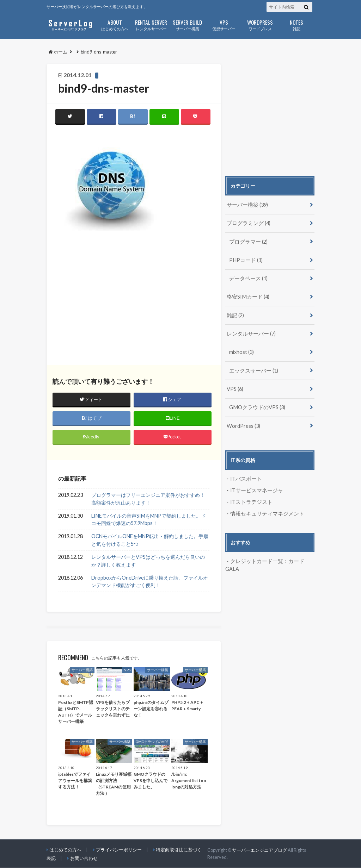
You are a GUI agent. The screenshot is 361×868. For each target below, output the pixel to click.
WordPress (243, 422)
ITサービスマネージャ (255, 486)
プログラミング (247, 223)
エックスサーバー (252, 367)
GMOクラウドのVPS (256, 404)
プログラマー (247, 241)
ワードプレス (260, 24)
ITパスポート (245, 474)
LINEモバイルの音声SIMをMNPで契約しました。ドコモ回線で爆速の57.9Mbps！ (149, 520)
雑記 (296, 24)
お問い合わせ (84, 858)
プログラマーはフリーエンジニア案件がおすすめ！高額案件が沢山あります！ (148, 499)
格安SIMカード (247, 295)
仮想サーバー (224, 24)
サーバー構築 (187, 24)
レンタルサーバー (151, 24)
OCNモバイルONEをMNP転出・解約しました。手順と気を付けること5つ (150, 540)
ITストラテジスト (250, 497)
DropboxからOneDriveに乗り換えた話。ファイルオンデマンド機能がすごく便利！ (150, 582)
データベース (247, 277)
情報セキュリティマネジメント (265, 509)
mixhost (241, 349)
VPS (235, 386)
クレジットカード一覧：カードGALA (271, 556)
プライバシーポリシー (119, 850)
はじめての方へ (115, 24)
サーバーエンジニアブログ (259, 850)
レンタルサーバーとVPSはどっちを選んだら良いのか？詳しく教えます (148, 561)
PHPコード (245, 259)
